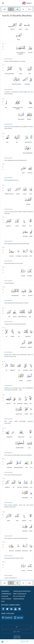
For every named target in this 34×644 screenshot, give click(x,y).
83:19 (4, 542)
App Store (18, 618)
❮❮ (5, 9)
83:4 (3, 133)
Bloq (3, 601)
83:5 (3, 164)
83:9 (3, 267)
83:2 (3, 65)
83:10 (4, 287)
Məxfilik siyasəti (17, 638)
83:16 (4, 459)
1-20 (17, 9)
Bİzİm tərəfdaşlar (20, 594)
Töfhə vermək (6, 599)
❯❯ (29, 9)
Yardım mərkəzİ (19, 599)
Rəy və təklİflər (19, 596)
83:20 (4, 562)
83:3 (3, 99)
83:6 (3, 185)
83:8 (3, 247)
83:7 (3, 217)
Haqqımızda (5, 591)
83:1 (3, 44)
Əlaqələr (5, 596)
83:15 (4, 428)
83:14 (4, 395)
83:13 (4, 361)
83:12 (4, 328)
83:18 (4, 512)
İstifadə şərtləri (17, 636)
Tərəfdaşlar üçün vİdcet (22, 591)
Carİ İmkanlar (6, 594)
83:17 (4, 479)
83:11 (4, 308)
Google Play (7, 618)
